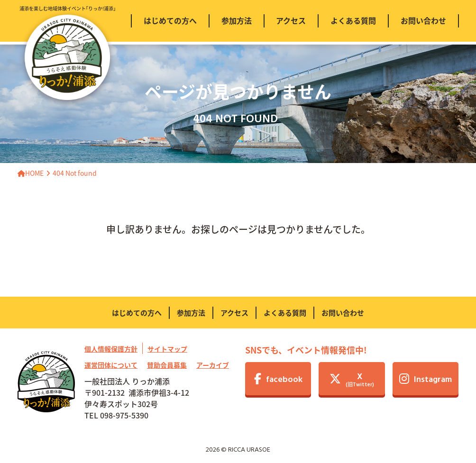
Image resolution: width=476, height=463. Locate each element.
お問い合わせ (343, 313)
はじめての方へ (137, 313)
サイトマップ (167, 349)
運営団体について (111, 365)
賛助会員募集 (167, 365)
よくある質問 (285, 313)
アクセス (234, 313)
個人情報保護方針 (111, 349)
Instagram (426, 380)
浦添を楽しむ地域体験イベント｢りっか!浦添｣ (68, 52)
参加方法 (191, 313)
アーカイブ (213, 365)
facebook (278, 380)
